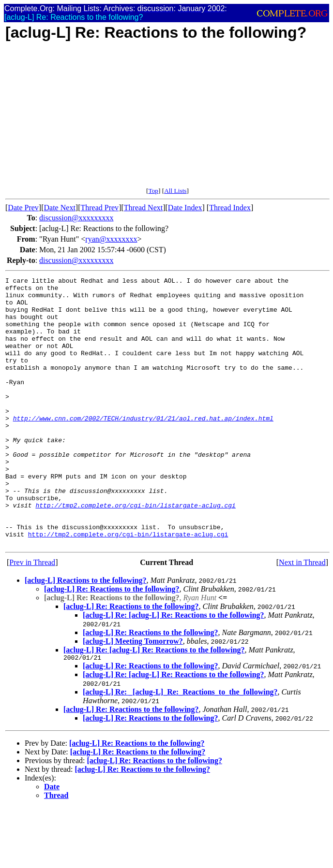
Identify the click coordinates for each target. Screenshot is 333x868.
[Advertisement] (167, 119)
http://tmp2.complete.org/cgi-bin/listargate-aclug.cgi (135, 551)
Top (153, 191)
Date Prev (23, 208)
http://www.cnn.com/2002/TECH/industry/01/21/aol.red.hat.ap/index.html (143, 447)
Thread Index (230, 208)
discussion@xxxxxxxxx (76, 218)
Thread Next (143, 208)
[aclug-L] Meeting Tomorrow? (133, 695)
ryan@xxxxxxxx (111, 239)
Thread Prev (99, 208)
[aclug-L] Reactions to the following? (86, 634)
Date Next (60, 208)
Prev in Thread (32, 616)
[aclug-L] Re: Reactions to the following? (112, 643)
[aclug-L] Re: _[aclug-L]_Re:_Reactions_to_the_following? (180, 747)
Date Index (185, 208)
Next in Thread (302, 616)
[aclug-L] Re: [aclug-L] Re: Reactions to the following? (174, 669)
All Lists (175, 191)
